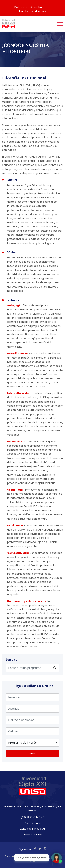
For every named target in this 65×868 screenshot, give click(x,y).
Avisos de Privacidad (32, 829)
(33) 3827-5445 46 (32, 817)
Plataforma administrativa (30, 7)
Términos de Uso (32, 834)
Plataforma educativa (33, 11)
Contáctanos (32, 823)
